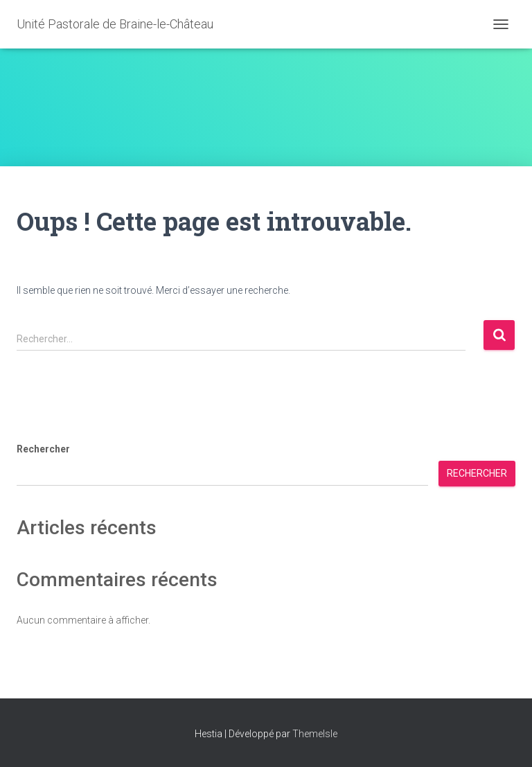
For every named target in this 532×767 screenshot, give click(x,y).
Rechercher (43, 449)
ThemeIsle (315, 734)
